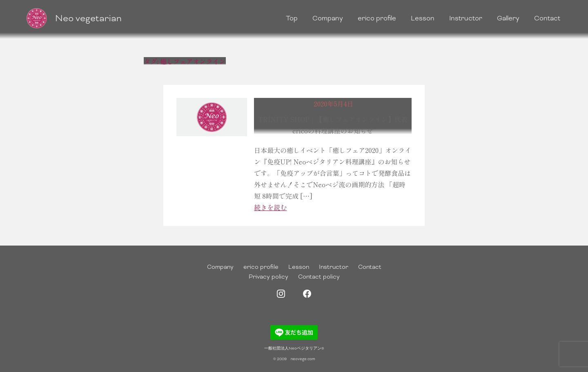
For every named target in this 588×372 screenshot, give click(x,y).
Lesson (423, 18)
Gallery (508, 18)
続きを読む (270, 207)
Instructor (466, 18)
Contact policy (319, 277)
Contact (547, 18)
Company (328, 18)
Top (292, 18)
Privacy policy (268, 277)
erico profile (377, 18)
